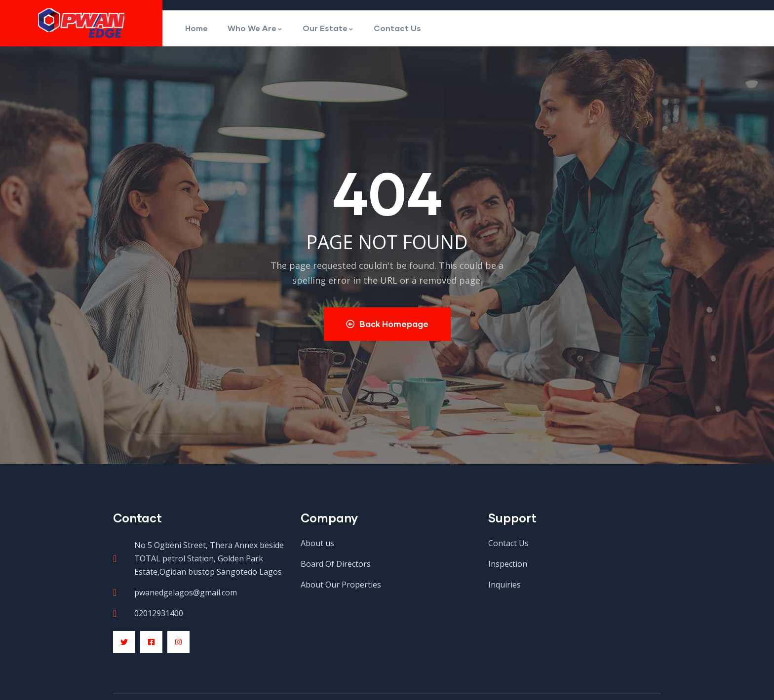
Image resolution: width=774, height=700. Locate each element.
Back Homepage (387, 324)
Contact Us (397, 28)
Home (196, 28)
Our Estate (328, 28)
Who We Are (255, 28)
